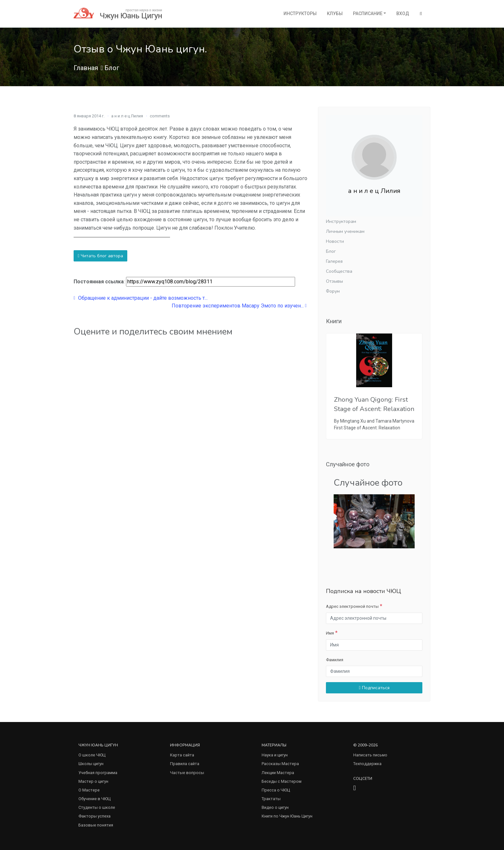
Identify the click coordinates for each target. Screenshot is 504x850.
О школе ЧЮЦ (92, 755)
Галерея (334, 261)
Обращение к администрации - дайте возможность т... (141, 298)
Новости (335, 241)
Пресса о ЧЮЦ (276, 790)
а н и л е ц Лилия (127, 116)
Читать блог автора (100, 256)
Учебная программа (98, 773)
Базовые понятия (96, 825)
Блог (112, 68)
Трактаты (271, 799)
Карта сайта (182, 755)
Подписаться (374, 688)
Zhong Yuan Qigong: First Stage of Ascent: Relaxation (374, 404)
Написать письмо (370, 755)
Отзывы (334, 281)
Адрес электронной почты (352, 606)
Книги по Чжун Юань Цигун (287, 816)
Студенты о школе (97, 807)
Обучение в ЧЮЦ (94, 799)
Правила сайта (185, 764)
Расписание (368, 14)
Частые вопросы (187, 773)
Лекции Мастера (278, 773)
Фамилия (335, 660)
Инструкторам (341, 221)
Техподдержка (367, 764)
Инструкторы (300, 14)
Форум (333, 291)
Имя (330, 633)
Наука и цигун (275, 755)
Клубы (335, 14)
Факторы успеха (94, 816)
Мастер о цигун (93, 781)
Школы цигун (91, 764)
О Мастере (89, 790)
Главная (86, 68)
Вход (403, 14)
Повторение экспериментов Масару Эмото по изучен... (239, 306)
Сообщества (339, 271)
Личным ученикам (345, 231)
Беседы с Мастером (282, 781)
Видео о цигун (275, 807)
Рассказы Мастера (280, 764)
